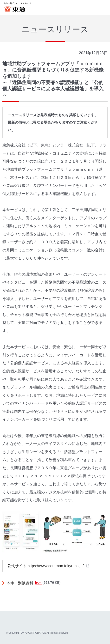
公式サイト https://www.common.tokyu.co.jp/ (45, 566)
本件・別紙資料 (20, 583)
